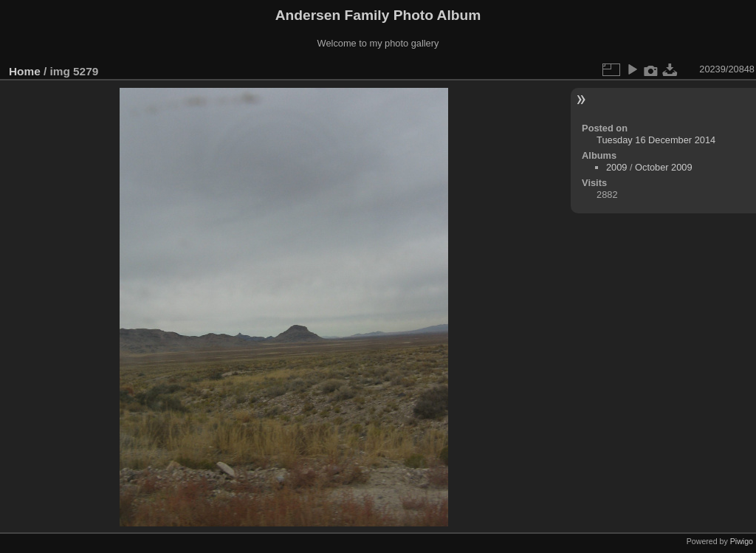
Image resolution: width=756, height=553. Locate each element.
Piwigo (742, 541)
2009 (616, 167)
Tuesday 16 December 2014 (656, 140)
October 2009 (664, 167)
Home (25, 71)
